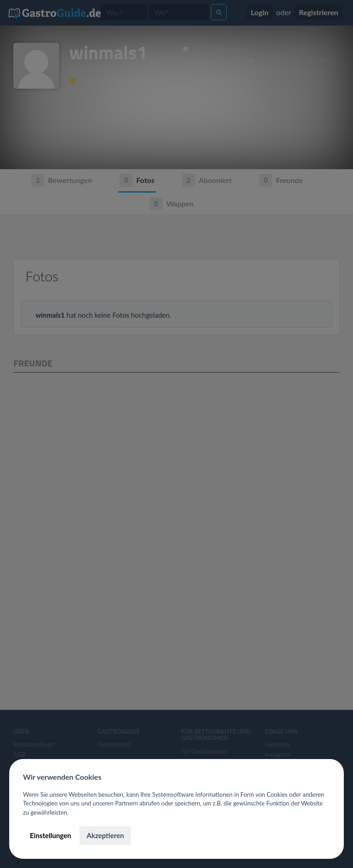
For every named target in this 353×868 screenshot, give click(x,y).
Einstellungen (51, 835)
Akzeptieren (105, 835)
